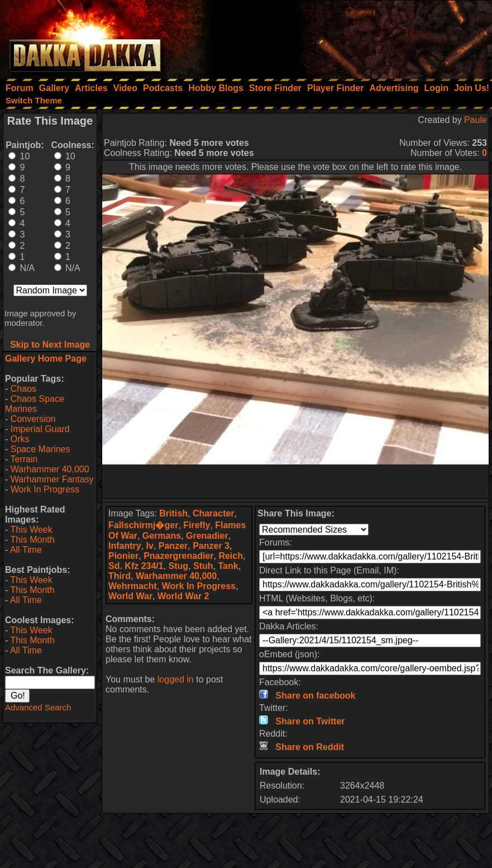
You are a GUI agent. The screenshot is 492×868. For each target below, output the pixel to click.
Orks (20, 439)
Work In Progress (45, 489)
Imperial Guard (40, 429)
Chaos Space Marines (35, 404)
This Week (31, 530)
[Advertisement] (342, 36)
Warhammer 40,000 (50, 469)
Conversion (33, 419)
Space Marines (40, 449)
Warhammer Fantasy (52, 479)
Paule (476, 120)
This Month (32, 540)
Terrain (24, 459)
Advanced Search (38, 707)
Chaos (23, 389)
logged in (176, 679)
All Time (26, 550)
